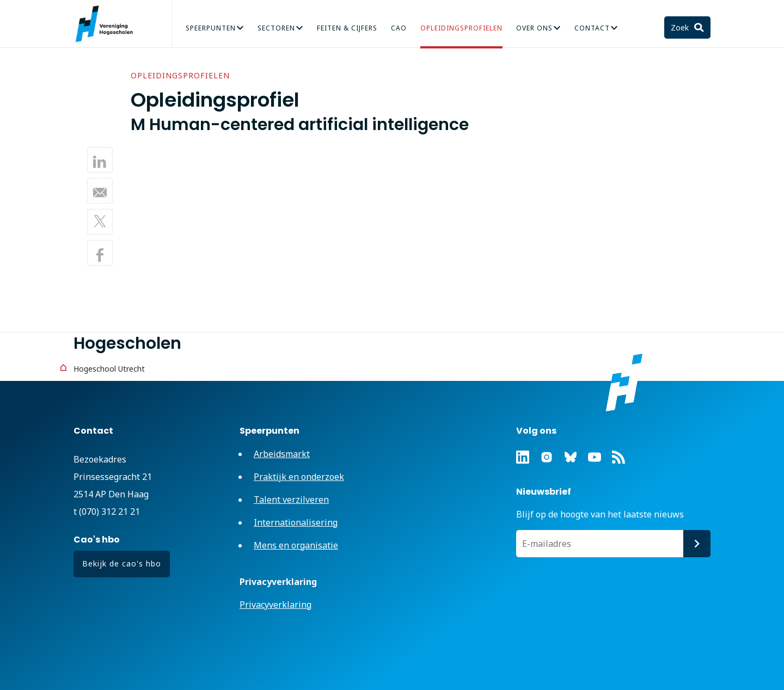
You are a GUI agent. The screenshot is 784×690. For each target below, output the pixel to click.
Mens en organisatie (296, 545)
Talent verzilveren (291, 500)
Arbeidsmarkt (282, 454)
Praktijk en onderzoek (299, 477)
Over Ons (534, 28)
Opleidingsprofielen (461, 28)
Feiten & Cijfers (347, 28)
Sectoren (276, 28)
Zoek (681, 27)
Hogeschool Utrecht (109, 369)
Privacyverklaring (275, 605)
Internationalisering (296, 522)
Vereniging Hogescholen (109, 24)
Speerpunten (211, 28)
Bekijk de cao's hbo (122, 563)
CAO (399, 28)
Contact (592, 28)
